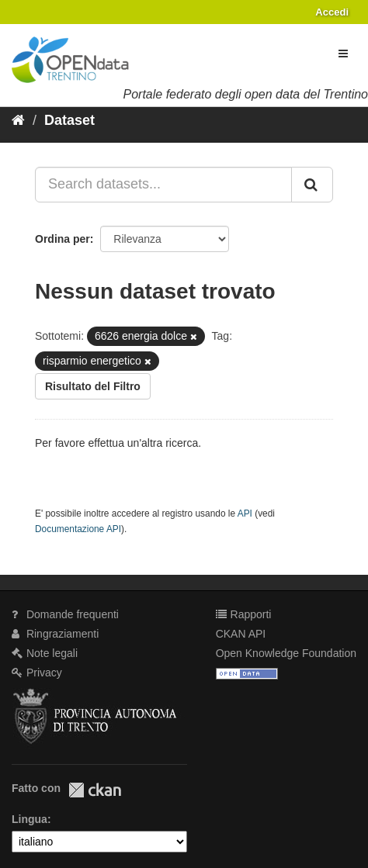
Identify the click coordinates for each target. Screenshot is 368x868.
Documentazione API (78, 529)
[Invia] (312, 185)
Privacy (37, 673)
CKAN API (241, 634)
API (245, 514)
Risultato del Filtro (93, 386)
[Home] (18, 120)
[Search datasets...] (163, 185)
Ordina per (62, 239)
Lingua (30, 819)
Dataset (69, 120)
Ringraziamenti (55, 634)
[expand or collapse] (343, 54)
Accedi (332, 12)
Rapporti (244, 614)
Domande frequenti (65, 614)
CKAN (95, 790)
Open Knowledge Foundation (286, 653)
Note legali (45, 653)
